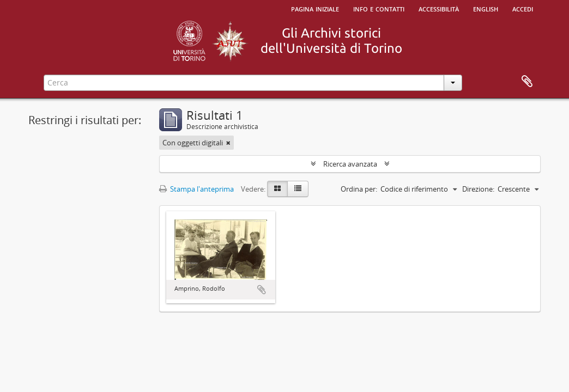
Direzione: (478, 189)
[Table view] (298, 189)
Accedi (523, 8)
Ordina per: (359, 189)
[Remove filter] (228, 143)
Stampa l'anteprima (196, 189)
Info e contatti (379, 8)
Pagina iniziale (315, 8)
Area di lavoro (527, 82)
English (486, 8)
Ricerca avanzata (350, 164)
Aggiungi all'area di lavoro (262, 290)
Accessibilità (439, 8)
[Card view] (277, 189)
